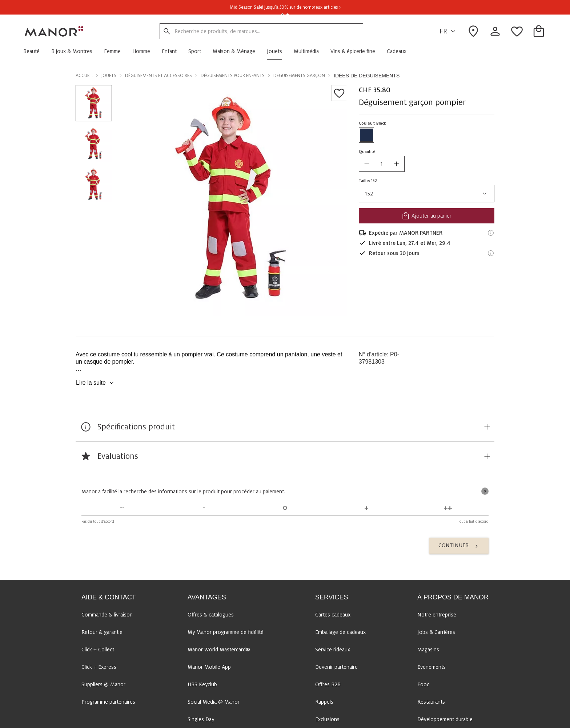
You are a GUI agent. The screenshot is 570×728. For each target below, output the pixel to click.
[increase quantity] (397, 164)
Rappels (324, 702)
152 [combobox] (427, 194)
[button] (34, 51)
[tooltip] (485, 491)
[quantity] (382, 164)
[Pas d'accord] (204, 508)
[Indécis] (285, 508)
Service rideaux (333, 650)
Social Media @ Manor (214, 702)
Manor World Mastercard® (219, 650)
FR (449, 31)
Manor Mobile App (209, 667)
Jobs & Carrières (436, 632)
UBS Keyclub (202, 684)
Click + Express (99, 667)
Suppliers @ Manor (103, 684)
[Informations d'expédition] (491, 233)
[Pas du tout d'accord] (122, 508)
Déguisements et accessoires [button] (158, 76)
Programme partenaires (108, 702)
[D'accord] (366, 508)
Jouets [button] (109, 76)
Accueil (84, 76)
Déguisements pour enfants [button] (233, 76)
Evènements (431, 667)
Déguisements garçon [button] (299, 76)
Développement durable (445, 719)
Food (424, 684)
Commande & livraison (107, 615)
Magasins (428, 650)
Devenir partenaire (336, 667)
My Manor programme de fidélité (226, 632)
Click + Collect (98, 650)
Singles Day (201, 719)
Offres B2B (328, 684)
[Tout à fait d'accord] (448, 508)
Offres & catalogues (211, 615)
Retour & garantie (102, 632)
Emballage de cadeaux (340, 632)
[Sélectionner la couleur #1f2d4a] (366, 135)
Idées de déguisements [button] (367, 76)
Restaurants (431, 702)
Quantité (367, 151)
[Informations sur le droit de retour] (491, 253)
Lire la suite (96, 383)
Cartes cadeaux (333, 615)
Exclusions (327, 719)
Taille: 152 (368, 181)
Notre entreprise (437, 615)
